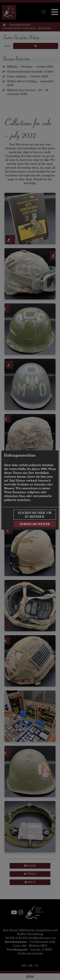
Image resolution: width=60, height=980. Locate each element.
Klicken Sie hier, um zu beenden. (35, 515)
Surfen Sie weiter (35, 524)
